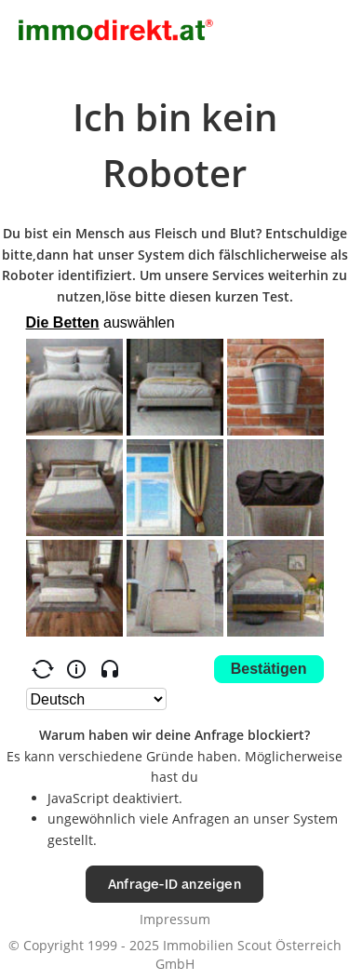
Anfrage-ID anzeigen (174, 884)
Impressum (175, 919)
